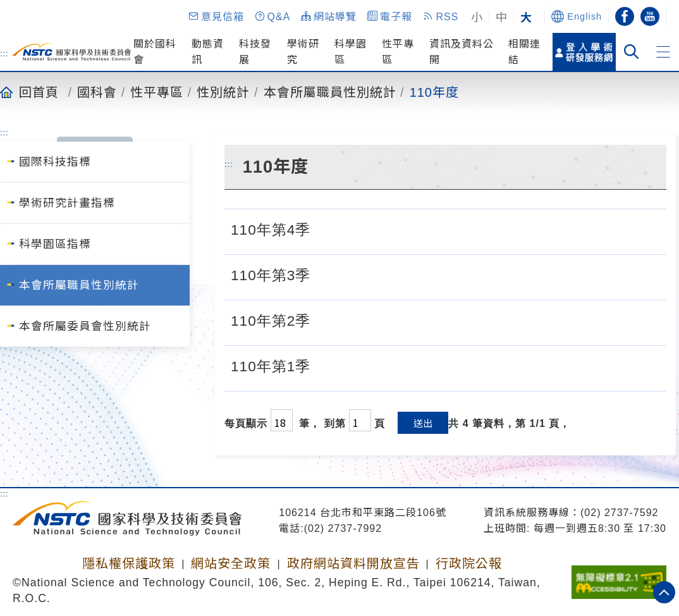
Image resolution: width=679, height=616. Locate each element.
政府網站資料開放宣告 (353, 564)
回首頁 (39, 92)
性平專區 (157, 92)
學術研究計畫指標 (67, 203)
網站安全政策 (231, 564)
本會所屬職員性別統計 (330, 92)
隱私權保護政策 (129, 564)
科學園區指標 (55, 244)
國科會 (97, 92)
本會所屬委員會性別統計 (85, 326)
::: (4, 53)
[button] (216, 16)
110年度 (434, 92)
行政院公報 (469, 564)
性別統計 (223, 92)
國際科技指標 (55, 162)
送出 (423, 423)
